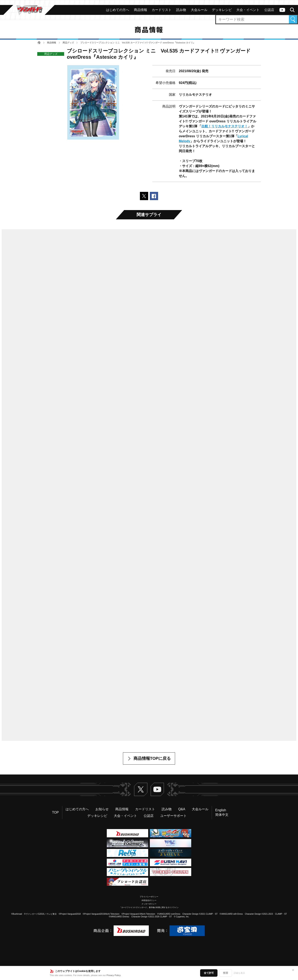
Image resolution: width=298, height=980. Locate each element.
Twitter (141, 789)
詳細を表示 (239, 973)
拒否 (226, 973)
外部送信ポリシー (149, 900)
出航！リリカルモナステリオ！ (225, 126)
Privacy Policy (114, 975)
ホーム (39, 43)
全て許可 (209, 973)
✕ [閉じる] (293, 970)
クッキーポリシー (149, 904)
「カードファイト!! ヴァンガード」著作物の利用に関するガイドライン (149, 907)
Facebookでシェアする (154, 196)
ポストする (144, 196)
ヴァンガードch (282, 10)
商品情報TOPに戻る (152, 758)
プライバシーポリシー (149, 897)
